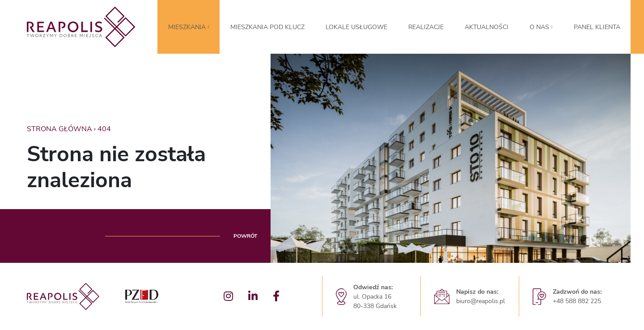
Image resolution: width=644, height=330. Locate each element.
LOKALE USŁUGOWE (356, 27)
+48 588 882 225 (577, 301)
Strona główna (59, 129)
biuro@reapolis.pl (481, 301)
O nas (539, 27)
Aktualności (487, 27)
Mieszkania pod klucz (267, 27)
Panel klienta (597, 27)
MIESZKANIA (187, 27)
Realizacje (426, 27)
